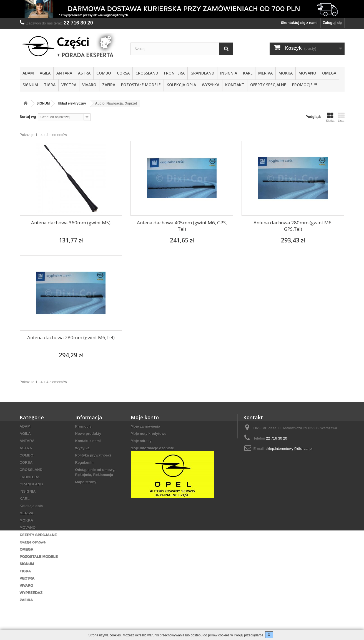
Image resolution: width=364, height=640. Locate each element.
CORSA (123, 73)
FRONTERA (174, 73)
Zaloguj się (332, 23)
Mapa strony (86, 482)
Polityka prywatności (93, 455)
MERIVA (265, 73)
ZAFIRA (109, 85)
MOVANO (307, 73)
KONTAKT (235, 85)
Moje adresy (141, 441)
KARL (248, 73)
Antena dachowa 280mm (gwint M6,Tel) (71, 337)
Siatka (330, 117)
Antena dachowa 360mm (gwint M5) (71, 223)
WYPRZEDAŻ (31, 593)
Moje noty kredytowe (149, 434)
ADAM (28, 73)
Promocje (83, 426)
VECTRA (69, 85)
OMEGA (329, 73)
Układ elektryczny (72, 103)
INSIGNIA (229, 73)
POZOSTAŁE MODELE (141, 85)
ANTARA (64, 73)
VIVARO (89, 85)
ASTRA (84, 73)
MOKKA (286, 73)
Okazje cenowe (33, 542)
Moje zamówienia (145, 426)
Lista (341, 117)
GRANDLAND (202, 73)
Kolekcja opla (181, 85)
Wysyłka (211, 85)
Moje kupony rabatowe (150, 455)
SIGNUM (30, 85)
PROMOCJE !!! (305, 85)
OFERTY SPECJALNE (268, 85)
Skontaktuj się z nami (299, 23)
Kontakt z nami (88, 441)
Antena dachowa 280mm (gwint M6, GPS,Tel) (293, 226)
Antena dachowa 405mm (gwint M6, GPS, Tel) (182, 226)
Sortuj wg (28, 117)
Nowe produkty (88, 434)
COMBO (104, 73)
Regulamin (84, 462)
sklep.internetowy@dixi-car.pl (289, 449)
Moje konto (145, 417)
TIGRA (50, 85)
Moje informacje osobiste (152, 448)
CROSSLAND (147, 73)
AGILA (45, 73)
